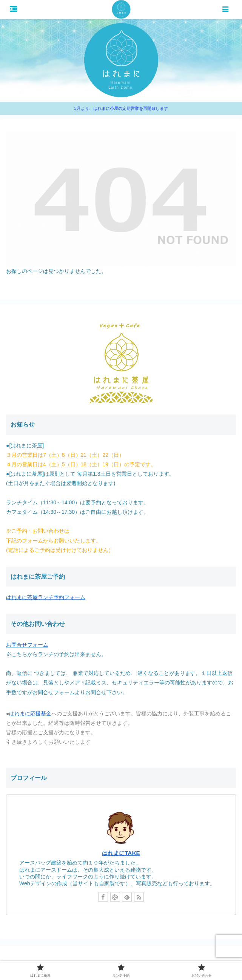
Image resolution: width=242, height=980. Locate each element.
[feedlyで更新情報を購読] (127, 897)
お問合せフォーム (27, 645)
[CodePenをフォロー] (115, 897)
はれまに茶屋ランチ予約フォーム (46, 597)
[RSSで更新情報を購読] (139, 897)
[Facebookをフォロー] (103, 897)
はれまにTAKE (121, 853)
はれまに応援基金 (30, 713)
